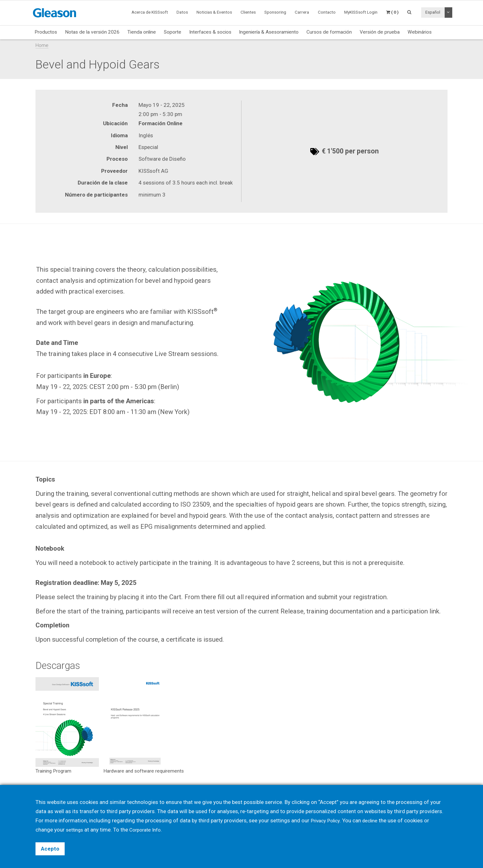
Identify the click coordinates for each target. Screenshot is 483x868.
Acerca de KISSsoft (150, 12)
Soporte (173, 32)
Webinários (420, 32)
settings (76, 830)
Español (433, 12)
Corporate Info (149, 830)
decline (374, 820)
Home (42, 45)
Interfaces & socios (210, 32)
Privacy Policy (327, 820)
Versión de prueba (380, 32)
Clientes (248, 12)
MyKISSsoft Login (361, 12)
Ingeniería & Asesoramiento (269, 32)
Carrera (302, 12)
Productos (46, 32)
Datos (182, 12)
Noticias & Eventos (214, 12)
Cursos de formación (329, 32)
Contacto (327, 12)
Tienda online (142, 32)
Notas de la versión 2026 (92, 32)
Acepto (50, 849)
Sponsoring (275, 12)
